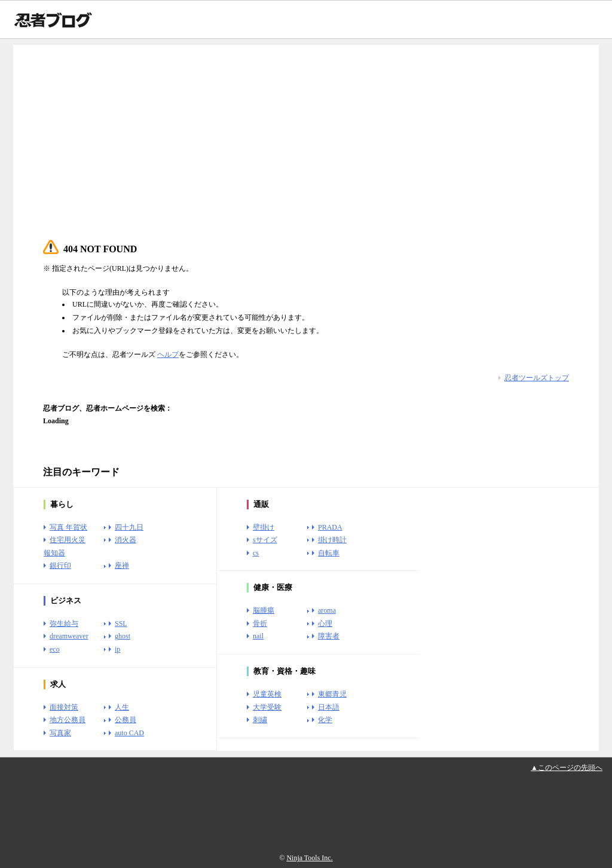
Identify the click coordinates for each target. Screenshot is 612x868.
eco (55, 649)
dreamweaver (69, 636)
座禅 (122, 566)
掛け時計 (332, 540)
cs (256, 553)
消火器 (126, 540)
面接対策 (64, 707)
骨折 (260, 624)
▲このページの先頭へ (567, 768)
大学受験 (267, 707)
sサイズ (265, 540)
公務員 (126, 720)
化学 (325, 720)
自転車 (329, 553)
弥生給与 (64, 624)
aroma (327, 610)
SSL (121, 624)
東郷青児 (332, 694)
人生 (122, 707)
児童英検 (267, 694)
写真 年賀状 (68, 527)
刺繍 (260, 720)
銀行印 (60, 566)
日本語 (329, 707)
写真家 (60, 733)
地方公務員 (68, 720)
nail (258, 636)
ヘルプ (168, 354)
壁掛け (264, 527)
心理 (325, 624)
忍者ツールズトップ (537, 378)
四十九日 (129, 527)
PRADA (330, 527)
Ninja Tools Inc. (309, 858)
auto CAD (129, 733)
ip (117, 649)
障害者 (329, 636)
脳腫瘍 (264, 610)
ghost (123, 636)
